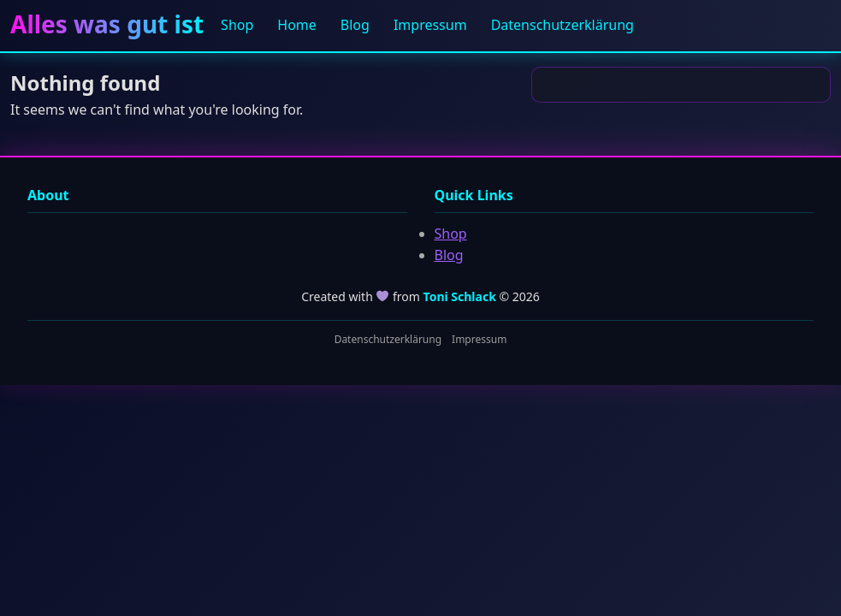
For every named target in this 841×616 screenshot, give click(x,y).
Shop (237, 25)
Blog (355, 25)
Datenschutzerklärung (563, 25)
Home (297, 25)
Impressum (430, 25)
